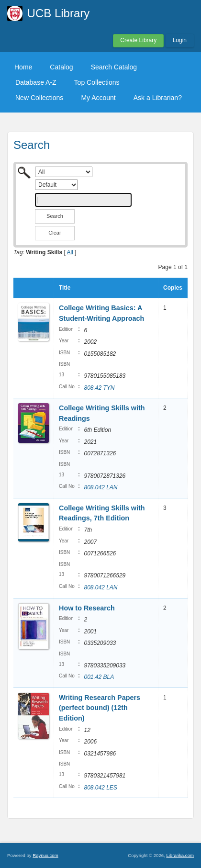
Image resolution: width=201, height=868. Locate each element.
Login (180, 40)
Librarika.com (180, 855)
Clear (55, 233)
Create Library (138, 40)
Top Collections (97, 82)
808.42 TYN (99, 388)
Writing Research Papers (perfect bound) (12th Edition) (100, 708)
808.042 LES (100, 788)
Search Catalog (114, 67)
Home (23, 67)
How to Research (87, 608)
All (70, 252)
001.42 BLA (99, 677)
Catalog (61, 67)
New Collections (39, 98)
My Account (98, 98)
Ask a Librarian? (158, 98)
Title (65, 288)
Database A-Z (36, 82)
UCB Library (59, 13)
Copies (173, 288)
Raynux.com (45, 855)
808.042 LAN (100, 487)
